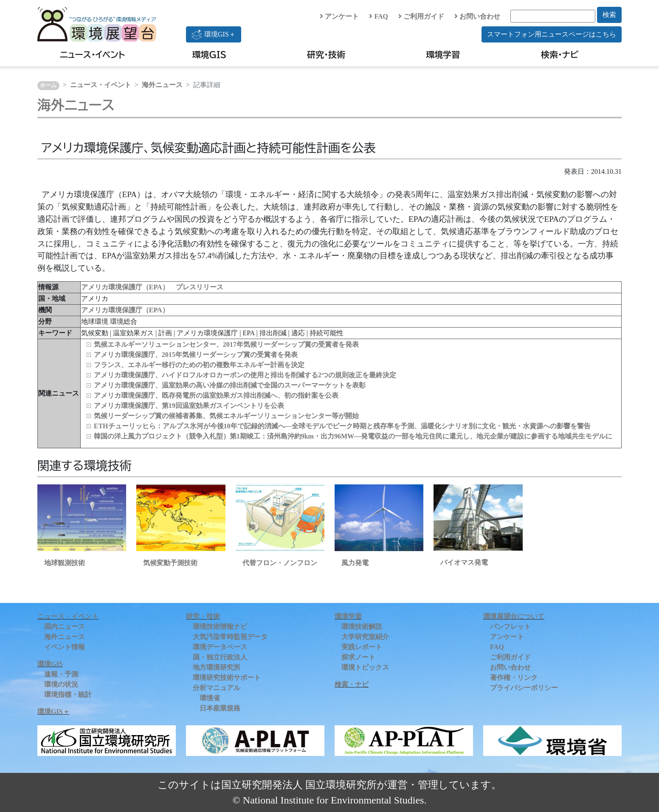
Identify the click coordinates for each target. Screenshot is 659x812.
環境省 (210, 698)
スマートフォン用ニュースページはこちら (552, 34)
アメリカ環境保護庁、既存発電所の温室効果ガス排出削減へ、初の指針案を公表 (216, 395)
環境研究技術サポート (227, 678)
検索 (609, 15)
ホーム (48, 85)
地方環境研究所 (217, 667)
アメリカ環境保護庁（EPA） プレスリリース (152, 287)
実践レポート (362, 647)
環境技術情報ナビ (220, 627)
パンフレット (510, 627)
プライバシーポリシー (524, 688)
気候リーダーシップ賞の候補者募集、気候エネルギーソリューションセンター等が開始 (226, 416)
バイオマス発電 (464, 562)
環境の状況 (61, 684)
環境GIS (210, 54)
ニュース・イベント (92, 54)
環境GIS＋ (214, 34)
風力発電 (355, 563)
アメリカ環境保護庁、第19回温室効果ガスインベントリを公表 (189, 406)
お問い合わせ (477, 16)
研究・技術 (326, 54)
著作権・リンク (514, 678)
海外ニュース (162, 85)
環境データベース (220, 647)
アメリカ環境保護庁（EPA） (125, 310)
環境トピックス (365, 667)
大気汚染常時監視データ (230, 637)
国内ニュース (65, 627)
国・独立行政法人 (220, 657)
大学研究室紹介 (365, 637)
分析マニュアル (217, 688)
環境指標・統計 (68, 695)
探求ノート (358, 657)
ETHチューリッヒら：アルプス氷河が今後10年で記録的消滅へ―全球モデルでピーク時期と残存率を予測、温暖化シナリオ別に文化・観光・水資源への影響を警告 (342, 426)
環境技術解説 (362, 627)
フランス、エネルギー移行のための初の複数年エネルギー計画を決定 (199, 365)
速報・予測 (61, 674)
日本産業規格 (220, 708)
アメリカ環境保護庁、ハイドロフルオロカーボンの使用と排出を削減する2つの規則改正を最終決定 (245, 375)
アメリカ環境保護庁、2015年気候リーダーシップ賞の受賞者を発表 (196, 355)
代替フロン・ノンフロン (280, 563)
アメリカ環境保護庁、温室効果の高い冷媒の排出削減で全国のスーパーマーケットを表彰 (230, 385)
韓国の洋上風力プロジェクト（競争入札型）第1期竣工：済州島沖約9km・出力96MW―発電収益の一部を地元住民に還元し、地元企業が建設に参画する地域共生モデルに (353, 436)
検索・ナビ (560, 54)
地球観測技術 (65, 563)
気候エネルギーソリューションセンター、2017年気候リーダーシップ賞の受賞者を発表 (226, 344)
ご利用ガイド (421, 16)
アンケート (339, 16)
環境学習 (443, 54)
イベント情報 (65, 647)
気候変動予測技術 (170, 563)
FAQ (379, 16)
